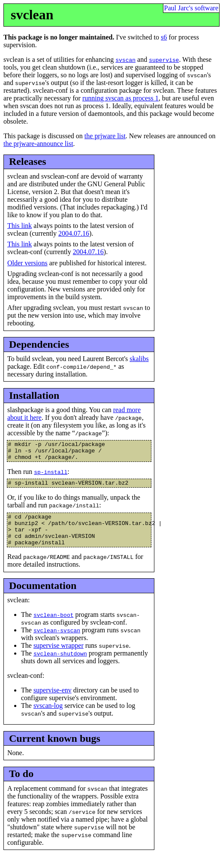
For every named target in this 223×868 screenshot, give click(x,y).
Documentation (43, 598)
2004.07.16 (74, 233)
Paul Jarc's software (191, 8)
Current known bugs (55, 750)
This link (20, 226)
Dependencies (39, 344)
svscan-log (48, 718)
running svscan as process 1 (121, 98)
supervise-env (53, 702)
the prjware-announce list (38, 144)
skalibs (139, 359)
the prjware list (105, 136)
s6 (164, 37)
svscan (125, 60)
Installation (34, 395)
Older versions (27, 263)
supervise (164, 60)
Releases (28, 161)
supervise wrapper (59, 657)
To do (21, 786)
